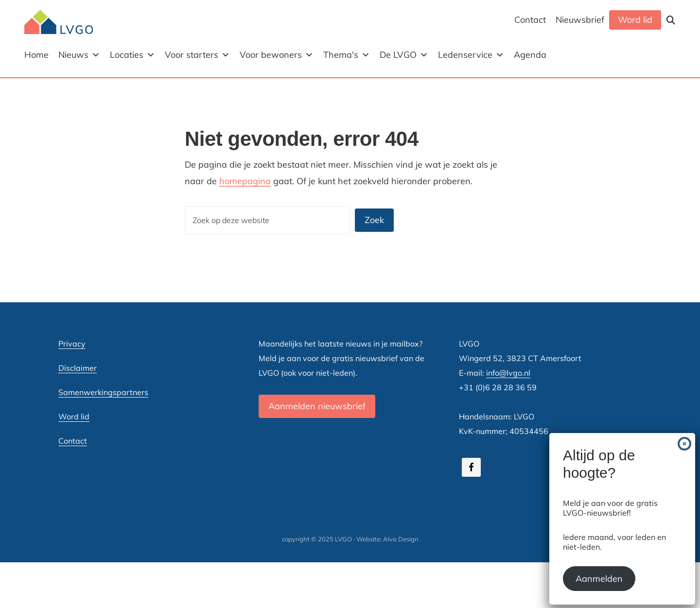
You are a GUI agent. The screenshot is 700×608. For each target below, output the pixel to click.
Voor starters (197, 55)
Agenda (530, 55)
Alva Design (401, 539)
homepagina (245, 181)
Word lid (635, 20)
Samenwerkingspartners (103, 392)
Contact (530, 20)
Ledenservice (471, 55)
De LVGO (404, 55)
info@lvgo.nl (508, 373)
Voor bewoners (277, 55)
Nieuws (79, 55)
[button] (671, 20)
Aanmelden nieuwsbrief (317, 406)
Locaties (132, 55)
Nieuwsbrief (580, 20)
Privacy (72, 344)
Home (36, 55)
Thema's (347, 55)
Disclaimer (78, 368)
